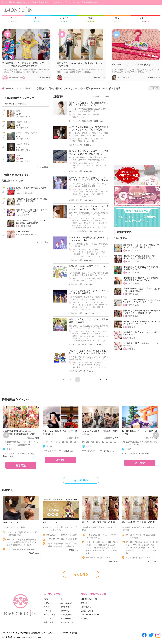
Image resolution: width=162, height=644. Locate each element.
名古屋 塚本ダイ (24, 122)
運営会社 (84, 603)
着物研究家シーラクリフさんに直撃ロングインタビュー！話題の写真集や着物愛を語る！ (26, 65)
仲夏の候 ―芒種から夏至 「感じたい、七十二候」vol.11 (88, 268)
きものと (97, 365)
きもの (80, 139)
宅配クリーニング (79, 117)
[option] (21, 438)
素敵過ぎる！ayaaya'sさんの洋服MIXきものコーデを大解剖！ (81, 65)
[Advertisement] (137, 114)
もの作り (98, 165)
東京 (18, 155)
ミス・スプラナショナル (81, 196)
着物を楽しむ (99, 362)
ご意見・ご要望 (87, 611)
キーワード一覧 (67, 622)
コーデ (85, 367)
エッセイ (76, 218)
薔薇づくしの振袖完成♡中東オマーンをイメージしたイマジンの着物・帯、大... (142, 312)
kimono (87, 141)
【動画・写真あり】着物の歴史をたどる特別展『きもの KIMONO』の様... (142, 323)
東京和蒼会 (131, 327)
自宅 (18, 111)
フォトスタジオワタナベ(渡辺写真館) (18, 453)
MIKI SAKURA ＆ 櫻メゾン (27, 235)
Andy (18, 114)
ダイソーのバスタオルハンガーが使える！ (132, 64)
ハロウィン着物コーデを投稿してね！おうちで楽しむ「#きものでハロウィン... (142, 301)
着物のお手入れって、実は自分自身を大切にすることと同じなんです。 (88, 104)
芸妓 (93, 141)
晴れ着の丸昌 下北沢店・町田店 (99, 522)
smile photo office (129, 453)
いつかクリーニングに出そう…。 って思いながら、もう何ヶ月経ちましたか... (89, 208)
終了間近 (21, 465)
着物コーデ (87, 115)
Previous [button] (6, 435)
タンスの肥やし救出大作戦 (82, 228)
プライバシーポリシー (90, 615)
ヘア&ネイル (49, 603)
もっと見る (44, 167)
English (65, 633)
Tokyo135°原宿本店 (24, 193)
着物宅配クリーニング (80, 225)
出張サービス (66, 611)
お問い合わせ (86, 607)
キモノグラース (50, 522)
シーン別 (85, 254)
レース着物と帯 (23, 232)
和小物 (47, 607)
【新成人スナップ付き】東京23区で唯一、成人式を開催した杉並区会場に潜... (141, 257)
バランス (76, 256)
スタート (92, 367)
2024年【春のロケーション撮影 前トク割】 (140, 433)
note (82, 218)
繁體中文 (73, 633)
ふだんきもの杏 (23, 215)
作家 (74, 168)
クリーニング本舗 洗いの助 (80, 121)
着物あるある (103, 223)
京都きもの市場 (75, 145)
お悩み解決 (76, 254)
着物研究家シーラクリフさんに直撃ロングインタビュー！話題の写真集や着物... (142, 246)
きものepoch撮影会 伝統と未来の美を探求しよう (60, 433)
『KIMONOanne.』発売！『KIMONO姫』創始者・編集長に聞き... (32, 222)
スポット (48, 619)
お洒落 (93, 194)
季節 (92, 254)
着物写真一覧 (66, 615)
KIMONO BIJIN (26, 226)
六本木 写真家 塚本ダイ (27, 133)
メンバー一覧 (66, 619)
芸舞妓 (80, 141)
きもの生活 (88, 139)
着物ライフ (99, 221)
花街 (74, 141)
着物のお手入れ (88, 221)
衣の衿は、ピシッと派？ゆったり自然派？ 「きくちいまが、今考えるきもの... (89, 352)
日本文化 (100, 194)
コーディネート (88, 165)
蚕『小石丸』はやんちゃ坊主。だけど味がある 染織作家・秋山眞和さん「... (88, 152)
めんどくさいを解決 (100, 228)
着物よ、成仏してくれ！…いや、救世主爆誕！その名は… (88, 321)
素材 (82, 256)
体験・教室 (49, 622)
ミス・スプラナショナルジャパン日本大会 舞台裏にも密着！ (88, 292)
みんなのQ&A (66, 603)
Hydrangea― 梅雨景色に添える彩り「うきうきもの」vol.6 (89, 239)
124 (99, 379)
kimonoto (89, 365)
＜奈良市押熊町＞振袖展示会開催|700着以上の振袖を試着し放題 (19, 433)
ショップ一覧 (50, 615)
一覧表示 (154, 88)
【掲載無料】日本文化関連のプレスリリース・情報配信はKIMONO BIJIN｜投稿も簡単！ (79, 88)
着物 (79, 115)
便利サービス (77, 223)
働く (62, 599)
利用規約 (84, 619)
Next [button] (156, 435)
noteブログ (76, 221)
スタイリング (102, 256)
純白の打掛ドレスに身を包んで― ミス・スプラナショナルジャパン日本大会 (88, 179)
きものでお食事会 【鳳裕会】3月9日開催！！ (100, 433)
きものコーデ (99, 139)
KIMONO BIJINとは (89, 599)
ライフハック (96, 218)
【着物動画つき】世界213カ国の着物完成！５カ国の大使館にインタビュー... (142, 268)
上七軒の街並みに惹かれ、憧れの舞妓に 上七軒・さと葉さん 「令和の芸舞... (89, 128)
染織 (105, 165)
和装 (97, 252)
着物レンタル (66, 607)
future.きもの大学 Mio (52, 451)
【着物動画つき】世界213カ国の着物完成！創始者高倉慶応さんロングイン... (142, 279)
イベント (48, 611)
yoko (18, 204)
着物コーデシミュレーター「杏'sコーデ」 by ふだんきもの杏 (32, 211)
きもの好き (76, 165)
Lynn (21, 159)
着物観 (75, 194)
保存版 (103, 252)
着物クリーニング (90, 223)
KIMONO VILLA (11, 522)
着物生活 (96, 115)
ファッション (84, 194)
